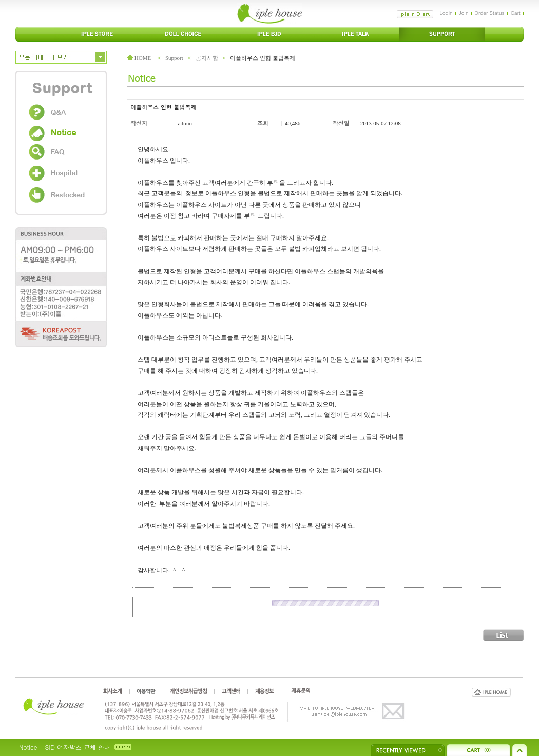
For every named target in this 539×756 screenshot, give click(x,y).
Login (446, 13)
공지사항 (207, 58)
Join (464, 13)
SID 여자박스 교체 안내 (77, 747)
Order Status (490, 13)
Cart (516, 13)
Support (174, 58)
